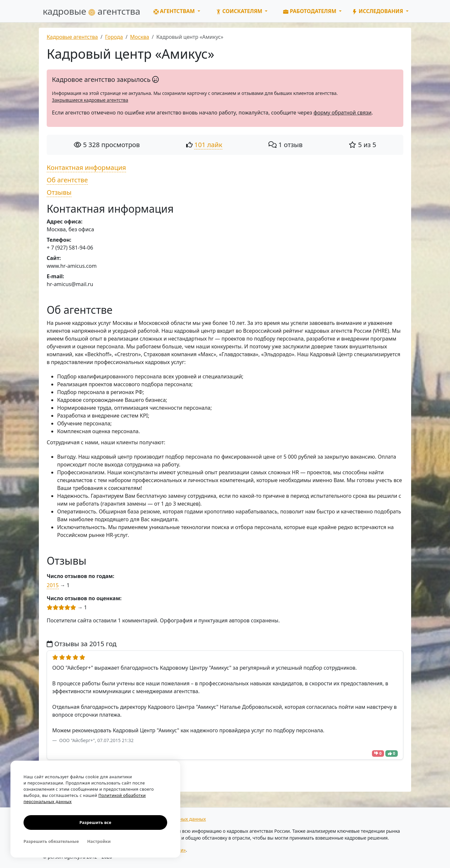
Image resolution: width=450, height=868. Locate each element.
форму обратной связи (343, 113)
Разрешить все (95, 822)
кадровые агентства (92, 11)
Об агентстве (67, 180)
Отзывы (59, 192)
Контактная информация (86, 168)
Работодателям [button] (310, 11)
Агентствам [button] (175, 11)
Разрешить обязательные (51, 841)
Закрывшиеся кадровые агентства (90, 100)
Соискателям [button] (240, 11)
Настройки (99, 841)
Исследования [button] (378, 11)
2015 (53, 585)
